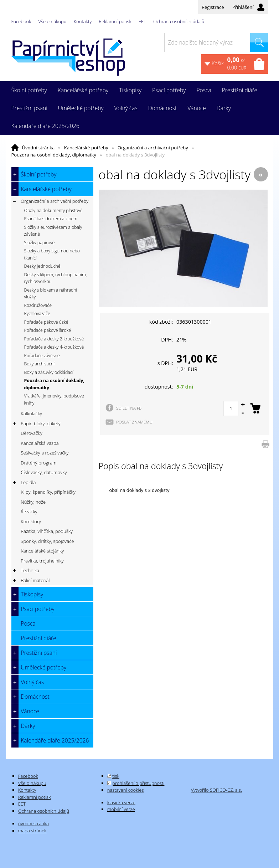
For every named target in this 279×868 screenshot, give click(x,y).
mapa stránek (32, 831)
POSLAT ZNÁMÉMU (134, 422)
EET (142, 21)
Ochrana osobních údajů (179, 21)
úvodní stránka (33, 823)
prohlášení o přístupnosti (138, 783)
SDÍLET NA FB (129, 408)
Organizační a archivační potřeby (153, 148)
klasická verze (121, 802)
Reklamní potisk (115, 21)
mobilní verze (121, 809)
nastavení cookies (126, 790)
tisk (116, 776)
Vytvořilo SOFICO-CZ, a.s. (216, 790)
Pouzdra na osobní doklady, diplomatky (54, 155)
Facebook (21, 21)
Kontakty (83, 21)
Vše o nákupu (53, 21)
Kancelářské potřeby (86, 148)
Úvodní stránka (38, 148)
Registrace (213, 7)
